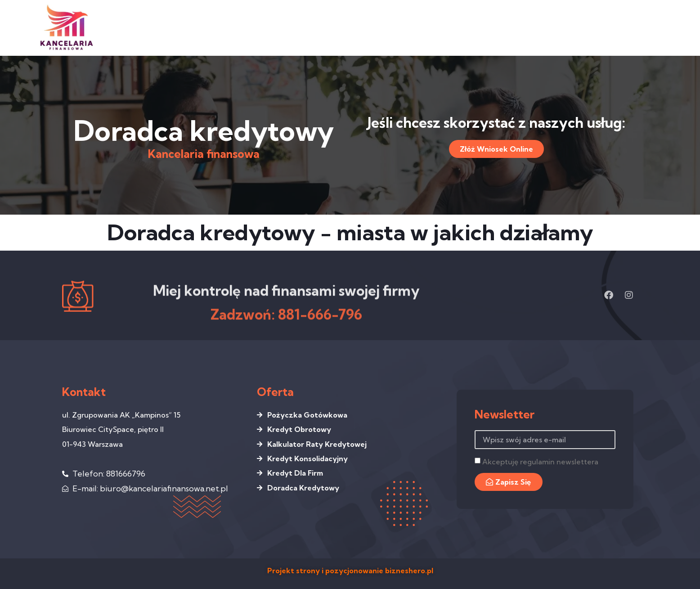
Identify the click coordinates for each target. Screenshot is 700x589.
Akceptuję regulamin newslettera (540, 462)
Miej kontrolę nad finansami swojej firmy (286, 302)
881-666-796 (320, 326)
